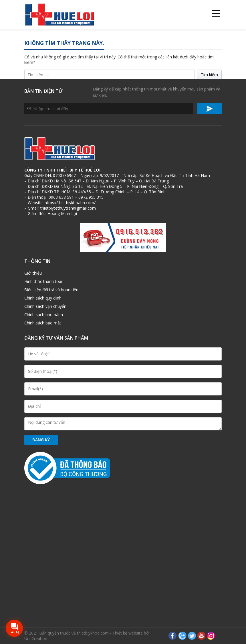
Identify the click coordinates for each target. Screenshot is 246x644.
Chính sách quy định (43, 298)
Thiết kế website (128, 633)
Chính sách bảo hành (44, 315)
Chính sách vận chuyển (45, 306)
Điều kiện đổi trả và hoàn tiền (51, 290)
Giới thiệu (33, 273)
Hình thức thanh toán (44, 281)
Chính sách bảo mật (43, 323)
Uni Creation (36, 638)
